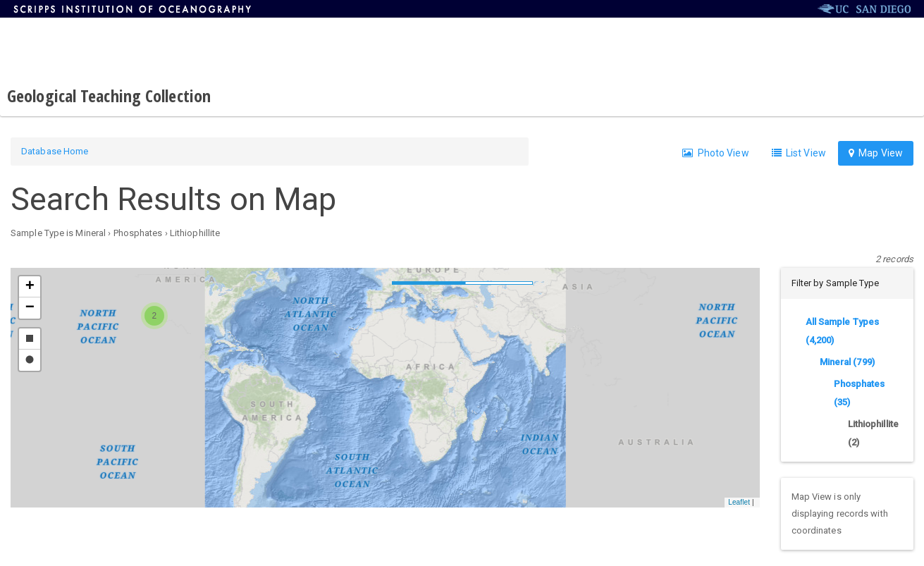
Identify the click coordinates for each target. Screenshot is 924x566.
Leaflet (739, 502)
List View (799, 153)
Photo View (715, 153)
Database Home (55, 151)
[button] (154, 316)
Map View (876, 153)
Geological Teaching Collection (109, 96)
